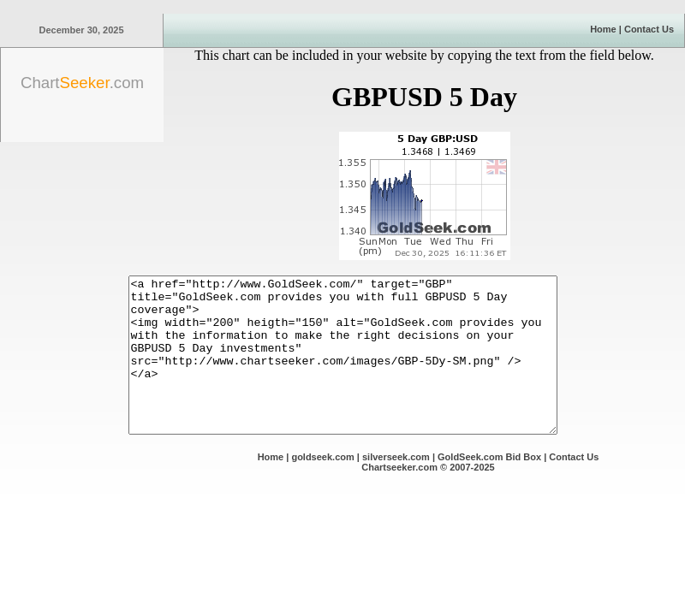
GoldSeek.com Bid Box (489, 488)
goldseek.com (322, 488)
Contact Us (649, 29)
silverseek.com (396, 488)
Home (603, 29)
